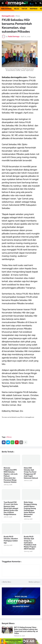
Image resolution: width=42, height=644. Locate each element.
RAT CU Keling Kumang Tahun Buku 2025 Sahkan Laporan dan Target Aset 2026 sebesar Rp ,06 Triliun (26, 630)
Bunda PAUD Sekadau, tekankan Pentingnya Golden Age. (11, 540)
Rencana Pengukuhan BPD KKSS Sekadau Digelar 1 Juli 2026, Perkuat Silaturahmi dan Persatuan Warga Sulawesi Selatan (11, 475)
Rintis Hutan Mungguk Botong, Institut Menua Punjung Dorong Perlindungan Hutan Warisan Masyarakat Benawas (30, 509)
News (18, 16)
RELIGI (17, 9)
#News (9, 437)
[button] (3, 3)
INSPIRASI (34, 9)
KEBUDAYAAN (6, 9)
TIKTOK (24, 9)
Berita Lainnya (34, 582)
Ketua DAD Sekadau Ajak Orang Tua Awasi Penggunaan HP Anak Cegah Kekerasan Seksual (31, 473)
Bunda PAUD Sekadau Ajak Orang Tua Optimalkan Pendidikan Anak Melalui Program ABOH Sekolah (30, 543)
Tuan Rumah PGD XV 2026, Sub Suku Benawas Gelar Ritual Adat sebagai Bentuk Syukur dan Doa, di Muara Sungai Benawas (11, 508)
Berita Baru (7, 582)
